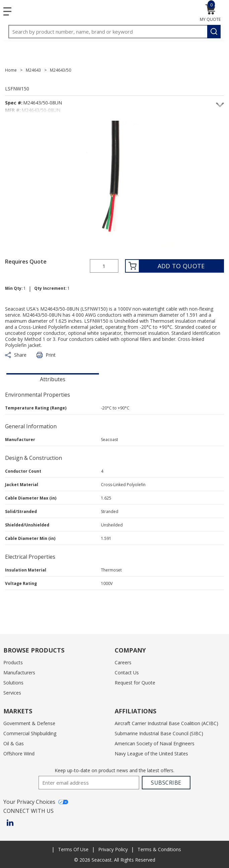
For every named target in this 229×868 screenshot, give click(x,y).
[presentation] (53, 379)
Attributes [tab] (53, 379)
